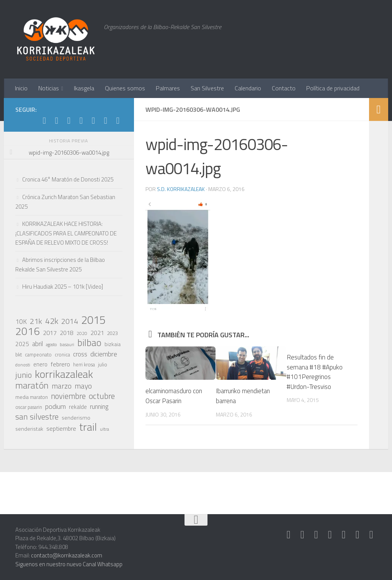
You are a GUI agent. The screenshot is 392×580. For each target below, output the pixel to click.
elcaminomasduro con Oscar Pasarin (175, 395)
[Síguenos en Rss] (118, 121)
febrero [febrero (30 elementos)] (60, 364)
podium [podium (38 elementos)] (56, 406)
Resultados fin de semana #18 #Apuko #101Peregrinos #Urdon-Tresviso (315, 372)
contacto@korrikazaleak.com (67, 555)
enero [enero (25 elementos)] (40, 364)
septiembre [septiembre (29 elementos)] (61, 428)
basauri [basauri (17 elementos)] (67, 345)
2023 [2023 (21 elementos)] (113, 333)
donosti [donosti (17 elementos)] (23, 365)
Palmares (168, 88)
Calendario (248, 88)
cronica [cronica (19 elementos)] (62, 355)
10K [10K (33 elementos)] (21, 322)
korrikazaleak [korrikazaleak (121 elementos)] (64, 374)
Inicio (21, 88)
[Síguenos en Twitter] (81, 121)
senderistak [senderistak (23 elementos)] (29, 429)
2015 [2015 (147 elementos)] (93, 320)
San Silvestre (207, 88)
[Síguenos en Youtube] (106, 121)
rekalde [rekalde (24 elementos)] (78, 407)
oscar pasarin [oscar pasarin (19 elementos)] (29, 407)
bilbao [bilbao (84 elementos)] (89, 343)
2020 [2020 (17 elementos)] (82, 333)
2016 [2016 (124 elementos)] (28, 331)
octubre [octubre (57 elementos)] (102, 396)
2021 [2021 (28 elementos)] (97, 333)
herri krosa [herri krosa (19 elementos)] (84, 365)
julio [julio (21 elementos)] (103, 364)
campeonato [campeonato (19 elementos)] (38, 355)
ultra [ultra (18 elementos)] (105, 429)
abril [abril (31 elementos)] (38, 344)
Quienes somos (125, 88)
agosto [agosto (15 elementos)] (51, 345)
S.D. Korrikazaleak (181, 189)
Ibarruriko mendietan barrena (243, 395)
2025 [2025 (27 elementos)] (22, 344)
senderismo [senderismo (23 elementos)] (76, 417)
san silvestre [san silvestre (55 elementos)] (37, 417)
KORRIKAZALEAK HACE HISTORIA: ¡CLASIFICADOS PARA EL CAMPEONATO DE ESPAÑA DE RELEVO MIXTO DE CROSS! (66, 233)
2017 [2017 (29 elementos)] (50, 333)
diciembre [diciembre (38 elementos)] (104, 354)
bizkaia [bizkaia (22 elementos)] (113, 344)
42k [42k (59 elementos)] (52, 321)
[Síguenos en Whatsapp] (69, 121)
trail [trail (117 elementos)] (88, 427)
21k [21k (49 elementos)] (36, 321)
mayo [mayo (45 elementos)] (83, 386)
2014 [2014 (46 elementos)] (70, 321)
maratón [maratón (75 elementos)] (32, 385)
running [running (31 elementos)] (99, 407)
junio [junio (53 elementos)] (24, 375)
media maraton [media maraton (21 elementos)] (32, 397)
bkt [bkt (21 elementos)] (19, 355)
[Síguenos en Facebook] (93, 121)
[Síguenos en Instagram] (57, 121)
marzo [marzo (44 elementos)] (62, 386)
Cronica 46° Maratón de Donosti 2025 (68, 179)
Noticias (49, 88)
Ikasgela (84, 88)
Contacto (284, 88)
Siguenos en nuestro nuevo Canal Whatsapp (69, 564)
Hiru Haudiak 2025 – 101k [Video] (63, 287)
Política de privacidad (333, 88)
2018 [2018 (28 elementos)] (67, 333)
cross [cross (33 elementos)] (80, 354)
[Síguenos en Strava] (44, 121)
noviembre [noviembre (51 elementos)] (68, 396)
